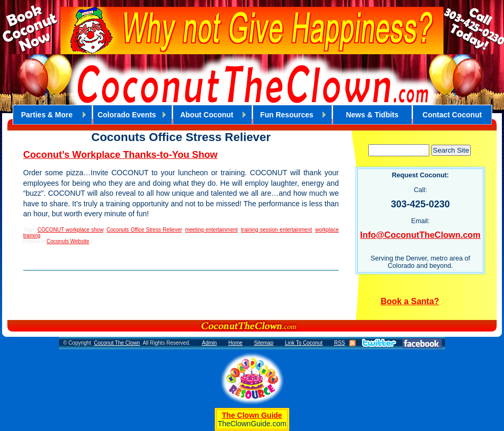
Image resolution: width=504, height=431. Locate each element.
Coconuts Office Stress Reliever (144, 230)
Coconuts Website (68, 241)
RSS (340, 343)
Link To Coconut (304, 343)
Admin (209, 343)
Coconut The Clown (117, 343)
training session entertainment (276, 230)
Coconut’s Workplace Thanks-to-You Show (120, 155)
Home (235, 343)
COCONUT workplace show (70, 230)
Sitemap (264, 343)
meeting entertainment (211, 230)
